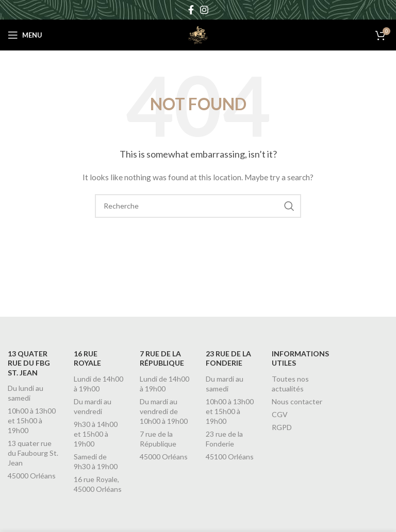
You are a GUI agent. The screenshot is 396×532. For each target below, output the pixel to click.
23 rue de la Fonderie (224, 439)
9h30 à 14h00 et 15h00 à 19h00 (96, 434)
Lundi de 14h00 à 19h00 (98, 384)
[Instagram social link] (204, 10)
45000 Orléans (32, 476)
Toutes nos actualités (290, 384)
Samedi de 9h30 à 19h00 (96, 461)
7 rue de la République (158, 439)
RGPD (282, 427)
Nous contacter (297, 401)
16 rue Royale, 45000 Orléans (98, 484)
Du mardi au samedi (225, 384)
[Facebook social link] (191, 10)
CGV (280, 414)
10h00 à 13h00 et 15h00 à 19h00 (32, 421)
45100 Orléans (230, 457)
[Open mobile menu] (25, 35)
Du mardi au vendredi (93, 406)
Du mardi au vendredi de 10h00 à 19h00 (164, 411)
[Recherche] (198, 206)
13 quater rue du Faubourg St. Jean (33, 453)
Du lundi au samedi (26, 393)
